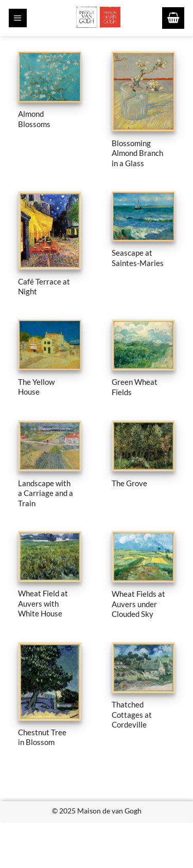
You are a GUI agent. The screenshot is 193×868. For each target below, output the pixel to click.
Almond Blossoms (34, 119)
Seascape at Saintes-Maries (138, 258)
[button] (18, 18)
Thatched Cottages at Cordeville (132, 714)
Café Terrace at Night (44, 286)
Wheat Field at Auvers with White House (43, 603)
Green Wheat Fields (135, 387)
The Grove (129, 483)
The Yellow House (36, 387)
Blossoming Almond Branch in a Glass (137, 153)
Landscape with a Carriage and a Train (46, 493)
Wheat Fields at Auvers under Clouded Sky (138, 604)
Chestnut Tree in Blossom (42, 737)
